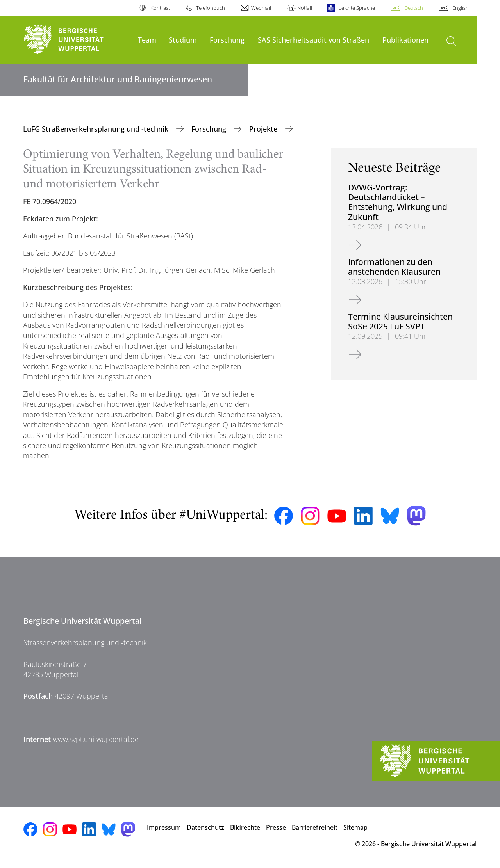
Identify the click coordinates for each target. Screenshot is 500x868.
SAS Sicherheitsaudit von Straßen (313, 40)
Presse (276, 827)
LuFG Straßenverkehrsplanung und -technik (97, 129)
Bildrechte (245, 827)
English (461, 8)
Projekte (264, 129)
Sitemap (355, 827)
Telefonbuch (211, 8)
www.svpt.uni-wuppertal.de (96, 739)
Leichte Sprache (357, 8)
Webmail (261, 8)
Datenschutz (205, 827)
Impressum (164, 827)
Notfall (305, 8)
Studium (183, 40)
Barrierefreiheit (315, 827)
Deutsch (414, 8)
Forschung (227, 40)
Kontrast (160, 8)
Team (147, 40)
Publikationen (405, 40)
